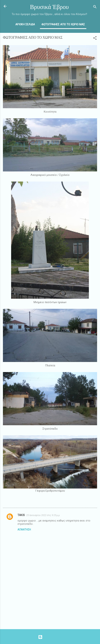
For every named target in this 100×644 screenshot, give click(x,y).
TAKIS (21, 515)
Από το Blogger (50, 637)
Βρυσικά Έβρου (49, 7)
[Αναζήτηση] (95, 7)
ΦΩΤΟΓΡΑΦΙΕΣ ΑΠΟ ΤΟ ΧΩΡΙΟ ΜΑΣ (63, 24)
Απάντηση (24, 530)
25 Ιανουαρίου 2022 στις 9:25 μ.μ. (43, 515)
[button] (95, 39)
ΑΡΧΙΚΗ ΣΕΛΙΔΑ (25, 24)
